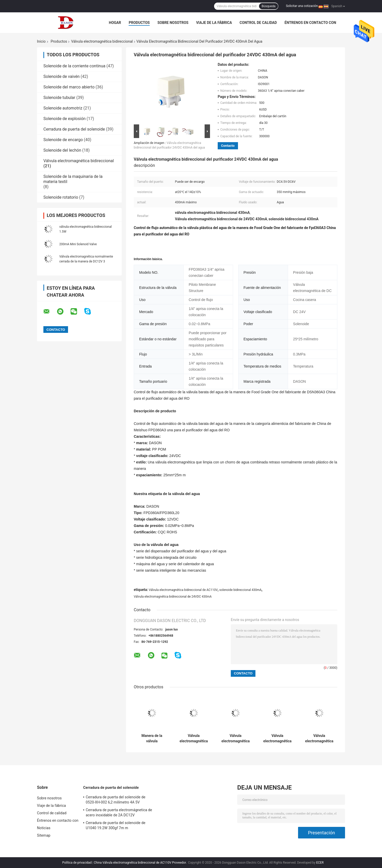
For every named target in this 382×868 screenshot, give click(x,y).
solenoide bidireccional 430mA (240, 590)
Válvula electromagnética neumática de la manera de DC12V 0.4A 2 (277, 738)
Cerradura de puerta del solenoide (74, 129)
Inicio (41, 41)
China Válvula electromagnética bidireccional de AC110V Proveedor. (141, 863)
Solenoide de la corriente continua (74, 66)
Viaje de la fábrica (214, 23)
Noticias (44, 828)
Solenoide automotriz (63, 108)
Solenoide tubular (59, 98)
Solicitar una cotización (302, 6)
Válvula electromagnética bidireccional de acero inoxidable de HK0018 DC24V (194, 738)
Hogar (115, 23)
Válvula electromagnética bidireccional (102, 41)
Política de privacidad (77, 863)
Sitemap (44, 835)
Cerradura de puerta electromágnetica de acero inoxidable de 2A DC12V (119, 812)
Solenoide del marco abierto (69, 87)
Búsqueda (269, 6)
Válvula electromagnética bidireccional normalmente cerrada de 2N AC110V (319, 738)
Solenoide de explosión (64, 119)
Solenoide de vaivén (61, 76)
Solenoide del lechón (62, 150)
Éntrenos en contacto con (310, 23)
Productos (139, 23)
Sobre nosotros (173, 23)
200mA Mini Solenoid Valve (78, 244)
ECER (320, 863)
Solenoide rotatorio (61, 197)
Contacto (228, 146)
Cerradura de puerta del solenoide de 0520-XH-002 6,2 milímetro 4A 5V (116, 800)
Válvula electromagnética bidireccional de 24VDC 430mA (173, 597)
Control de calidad (258, 23)
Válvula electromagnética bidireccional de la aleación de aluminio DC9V (236, 738)
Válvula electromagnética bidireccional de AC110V (183, 590)
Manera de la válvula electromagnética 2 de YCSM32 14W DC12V (152, 738)
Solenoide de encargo (63, 140)
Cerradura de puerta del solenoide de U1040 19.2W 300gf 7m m (116, 825)
